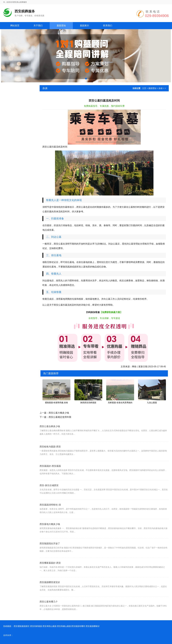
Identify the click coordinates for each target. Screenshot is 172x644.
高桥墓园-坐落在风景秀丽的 (120, 403)
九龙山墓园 (152, 403)
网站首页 (15, 26)
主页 (144, 88)
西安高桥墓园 (36, 626)
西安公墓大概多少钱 (59, 413)
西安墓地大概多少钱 (50, 531)
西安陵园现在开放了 (50, 550)
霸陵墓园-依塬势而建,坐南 (57, 403)
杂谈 (161, 88)
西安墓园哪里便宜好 (50, 589)
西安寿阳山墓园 (50, 626)
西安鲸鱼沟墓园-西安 (50, 453)
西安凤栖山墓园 (64, 626)
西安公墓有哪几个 (49, 608)
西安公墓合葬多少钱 (50, 432)
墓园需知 (152, 88)
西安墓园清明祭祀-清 (50, 511)
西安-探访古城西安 (49, 492)
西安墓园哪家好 (93, 626)
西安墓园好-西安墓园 (50, 473)
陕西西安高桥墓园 (88, 403)
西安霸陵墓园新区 (22, 626)
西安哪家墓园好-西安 (50, 570)
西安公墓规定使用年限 (60, 417)
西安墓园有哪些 (78, 626)
